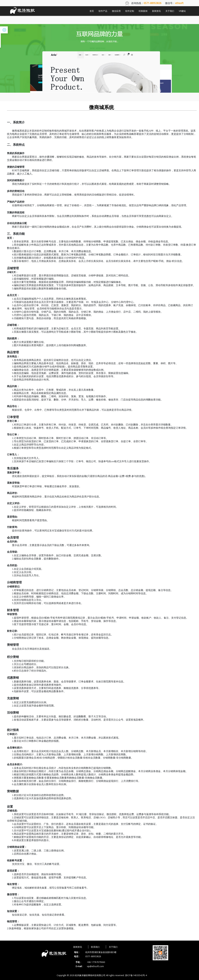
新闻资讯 (156, 11)
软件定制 (130, 11)
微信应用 (116, 11)
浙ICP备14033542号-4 (136, 975)
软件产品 (103, 11)
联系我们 (95, 947)
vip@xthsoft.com (95, 966)
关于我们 (170, 11)
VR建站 (182, 11)
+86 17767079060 (96, 962)
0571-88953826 (93, 956)
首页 (92, 11)
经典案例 (143, 11)
